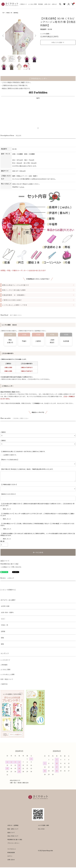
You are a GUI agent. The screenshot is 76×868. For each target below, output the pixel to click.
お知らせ (54, 4)
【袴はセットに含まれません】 (10, 460)
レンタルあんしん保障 (7, 674)
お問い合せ (47, 4)
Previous (3, 36)
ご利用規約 (4, 665)
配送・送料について (13, 829)
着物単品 (16, 13)
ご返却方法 (4, 684)
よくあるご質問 (32, 4)
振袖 (2, 644)
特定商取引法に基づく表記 (9, 564)
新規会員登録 (11, 852)
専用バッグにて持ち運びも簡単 (14, 290)
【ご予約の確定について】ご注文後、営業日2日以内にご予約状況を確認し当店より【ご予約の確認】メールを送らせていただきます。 (37, 524)
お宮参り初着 (5, 606)
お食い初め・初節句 (7, 612)
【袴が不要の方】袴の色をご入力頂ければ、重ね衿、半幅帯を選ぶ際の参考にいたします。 (27, 469)
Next (35, 36)
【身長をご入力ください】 (8, 494)
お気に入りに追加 (58, 42)
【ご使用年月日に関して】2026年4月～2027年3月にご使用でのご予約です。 (23, 451)
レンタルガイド (5, 660)
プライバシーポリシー (14, 843)
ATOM (43, 829)
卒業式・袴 (9, 13)
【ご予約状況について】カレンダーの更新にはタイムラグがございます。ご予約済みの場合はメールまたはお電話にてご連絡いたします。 (38, 514)
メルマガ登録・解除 (44, 825)
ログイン (10, 856)
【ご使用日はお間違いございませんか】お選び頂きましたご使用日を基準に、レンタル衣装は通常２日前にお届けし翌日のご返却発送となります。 (38, 534)
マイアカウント (12, 849)
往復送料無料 (14, 295)
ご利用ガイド (23, 4)
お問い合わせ (11, 860)
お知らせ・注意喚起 (13, 825)
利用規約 (41, 4)
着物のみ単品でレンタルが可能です (16, 285)
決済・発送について (7, 679)
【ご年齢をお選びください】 (9, 484)
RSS (39, 829)
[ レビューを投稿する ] (8, 590)
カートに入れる (38, 552)
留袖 (2, 638)
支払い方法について (13, 836)
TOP (3, 13)
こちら (22, 187)
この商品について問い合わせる (11, 567)
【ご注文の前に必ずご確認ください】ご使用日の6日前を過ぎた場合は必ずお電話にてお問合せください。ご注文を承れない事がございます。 (37, 505)
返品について (5, 561)
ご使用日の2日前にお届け (12, 300)
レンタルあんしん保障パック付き (15, 305)
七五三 (3, 619)
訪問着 (3, 631)
